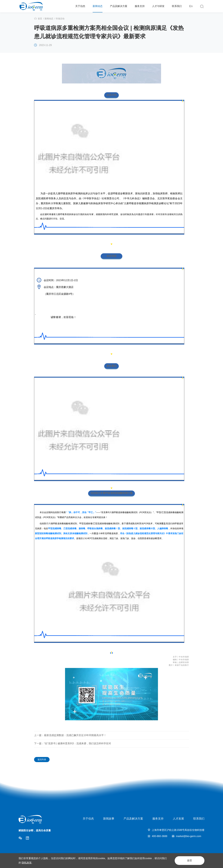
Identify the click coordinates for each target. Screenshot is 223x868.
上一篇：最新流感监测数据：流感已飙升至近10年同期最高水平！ (70, 735)
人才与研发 (158, 6)
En (191, 6)
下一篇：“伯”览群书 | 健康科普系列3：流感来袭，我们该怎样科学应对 (73, 743)
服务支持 (140, 6)
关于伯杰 (80, 6)
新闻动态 (98, 6)
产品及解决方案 (119, 6)
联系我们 (177, 6)
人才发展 (178, 819)
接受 (190, 860)
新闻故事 (109, 819)
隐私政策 (27, 863)
